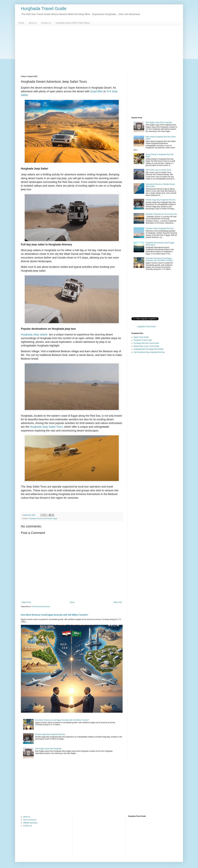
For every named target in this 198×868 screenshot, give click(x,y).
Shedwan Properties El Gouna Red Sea (161, 214)
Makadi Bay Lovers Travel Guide (146, 346)
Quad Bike (96, 91)
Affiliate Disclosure (30, 823)
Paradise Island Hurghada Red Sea (160, 228)
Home (21, 23)
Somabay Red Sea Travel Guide (146, 343)
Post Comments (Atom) (41, 607)
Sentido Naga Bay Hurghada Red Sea (50, 734)
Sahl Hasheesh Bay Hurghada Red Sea (149, 352)
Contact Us (46, 23)
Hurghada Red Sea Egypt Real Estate (148, 349)
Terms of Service (30, 820)
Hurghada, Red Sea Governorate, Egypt (43, 518)
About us (32, 23)
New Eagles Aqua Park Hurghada (48, 749)
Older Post (118, 602)
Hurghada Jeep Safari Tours (46, 427)
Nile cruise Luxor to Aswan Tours (158, 170)
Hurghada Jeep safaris (34, 335)
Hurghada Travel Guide (44, 8)
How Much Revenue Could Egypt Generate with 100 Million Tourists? (55, 615)
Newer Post (26, 602)
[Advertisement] (99, 50)
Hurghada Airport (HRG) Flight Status (73, 23)
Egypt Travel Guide (141, 337)
